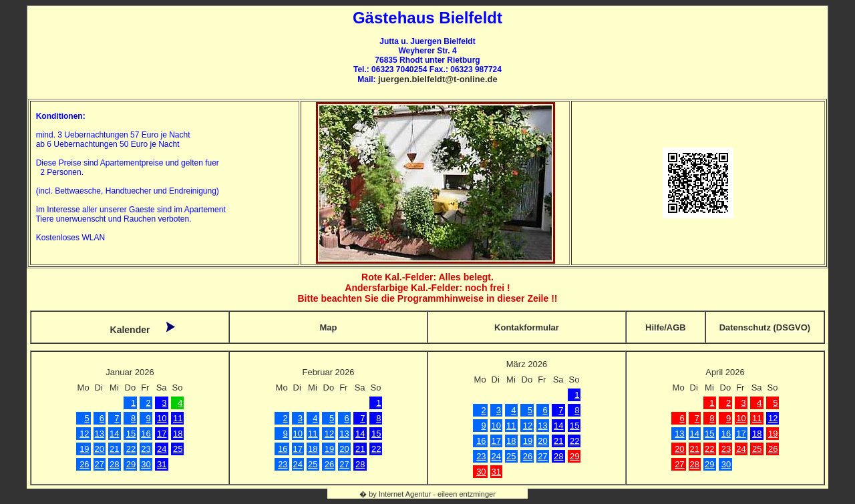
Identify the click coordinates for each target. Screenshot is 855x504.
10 (162, 418)
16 (146, 434)
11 (178, 418)
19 (84, 449)
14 (114, 434)
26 (84, 464)
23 (146, 449)
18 (178, 434)
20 (100, 449)
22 (131, 449)
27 (100, 464)
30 (146, 464)
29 (131, 464)
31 (162, 464)
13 (100, 434)
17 (162, 434)
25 (178, 449)
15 (131, 434)
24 (162, 449)
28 (114, 464)
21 (114, 449)
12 (84, 434)
